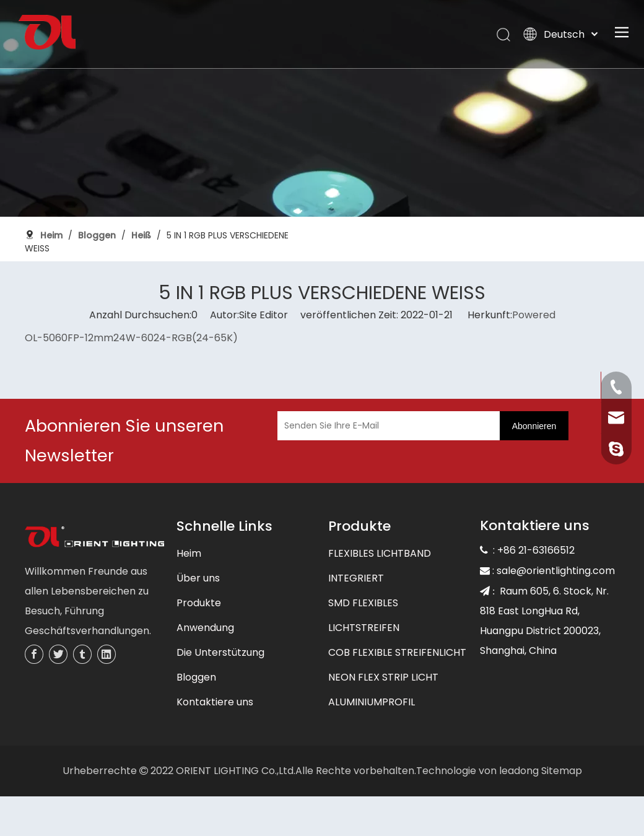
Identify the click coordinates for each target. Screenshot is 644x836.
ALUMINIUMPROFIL (372, 702)
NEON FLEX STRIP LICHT (383, 677)
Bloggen (196, 677)
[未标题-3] (94, 538)
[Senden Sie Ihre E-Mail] (386, 426)
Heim (189, 553)
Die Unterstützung (220, 652)
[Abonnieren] (534, 426)
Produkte (199, 603)
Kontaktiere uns (215, 702)
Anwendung (205, 628)
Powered (534, 315)
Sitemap (562, 771)
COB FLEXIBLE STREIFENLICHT (397, 652)
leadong (519, 771)
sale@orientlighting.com (556, 571)
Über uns (198, 578)
